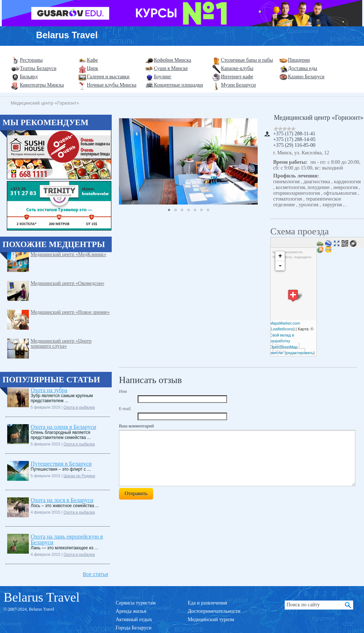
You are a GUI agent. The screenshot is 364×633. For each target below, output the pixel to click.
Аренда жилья (131, 611)
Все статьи (96, 574)
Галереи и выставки (108, 77)
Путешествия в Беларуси (61, 464)
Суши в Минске (171, 68)
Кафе (92, 60)
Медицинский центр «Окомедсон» (68, 283)
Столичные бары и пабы (247, 60)
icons (289, 329)
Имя (123, 391)
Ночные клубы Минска (112, 85)
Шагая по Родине (79, 476)
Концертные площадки (178, 85)
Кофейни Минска (172, 60)
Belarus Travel (67, 35)
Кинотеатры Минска (42, 85)
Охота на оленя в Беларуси (63, 427)
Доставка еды (303, 68)
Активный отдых (134, 619)
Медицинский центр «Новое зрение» (70, 312)
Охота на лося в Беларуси (62, 500)
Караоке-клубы (237, 68)
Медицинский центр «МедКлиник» (68, 254)
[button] (251, 161)
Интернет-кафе (237, 77)
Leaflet (277, 329)
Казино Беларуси (306, 77)
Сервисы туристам (136, 603)
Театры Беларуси (38, 68)
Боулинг (163, 77)
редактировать (300, 353)
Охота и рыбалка (79, 407)
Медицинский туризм (211, 619)
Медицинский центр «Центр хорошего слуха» (61, 344)
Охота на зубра (49, 390)
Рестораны (31, 60)
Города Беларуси (134, 628)
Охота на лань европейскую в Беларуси (67, 539)
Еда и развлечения (207, 603)
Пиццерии (299, 60)
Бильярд (29, 77)
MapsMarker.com (285, 323)
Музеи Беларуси (238, 85)
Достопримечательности (214, 611)
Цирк (92, 68)
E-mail (125, 409)
